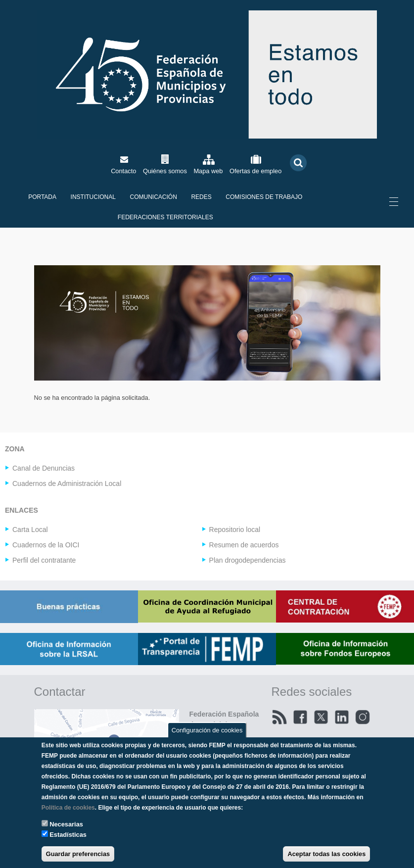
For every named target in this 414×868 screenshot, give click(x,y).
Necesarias (66, 824)
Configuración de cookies (207, 730)
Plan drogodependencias (248, 560)
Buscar (298, 163)
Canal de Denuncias (44, 468)
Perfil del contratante (44, 560)
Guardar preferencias (78, 854)
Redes (201, 197)
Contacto (123, 171)
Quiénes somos (165, 171)
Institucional (93, 197)
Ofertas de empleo (255, 171)
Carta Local (30, 530)
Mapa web (208, 171)
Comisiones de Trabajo (264, 197)
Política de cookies (68, 808)
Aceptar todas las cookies (326, 854)
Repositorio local (235, 530)
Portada (42, 197)
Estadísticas (68, 835)
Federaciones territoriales (165, 217)
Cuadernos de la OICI (46, 545)
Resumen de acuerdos (244, 545)
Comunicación (154, 197)
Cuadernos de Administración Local (67, 483)
